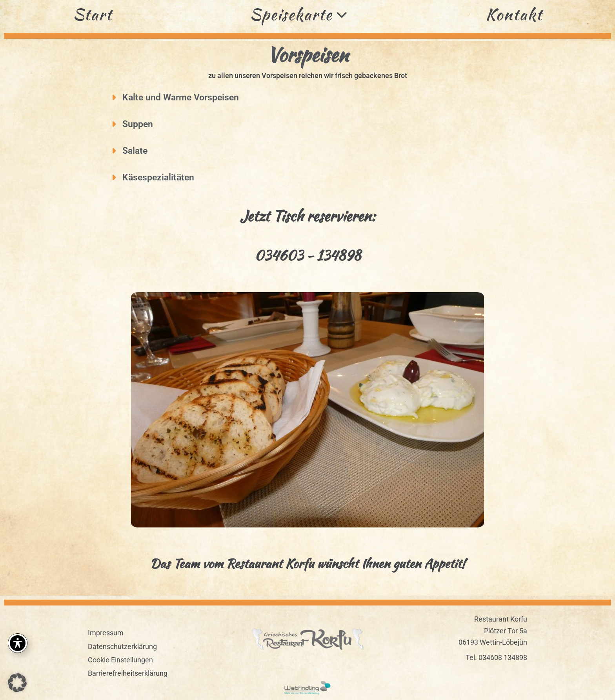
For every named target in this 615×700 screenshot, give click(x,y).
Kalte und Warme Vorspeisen (181, 97)
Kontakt (514, 15)
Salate (135, 151)
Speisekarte (299, 15)
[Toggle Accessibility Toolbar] (18, 643)
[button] (316, 97)
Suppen (138, 124)
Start (93, 15)
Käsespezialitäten (158, 177)
